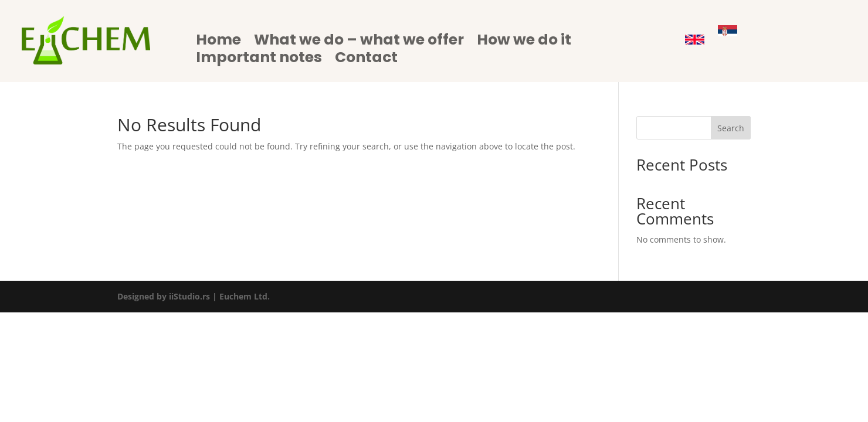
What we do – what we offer (359, 42)
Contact (366, 60)
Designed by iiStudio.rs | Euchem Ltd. (194, 296)
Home (218, 42)
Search (731, 128)
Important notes (259, 60)
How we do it (524, 42)
